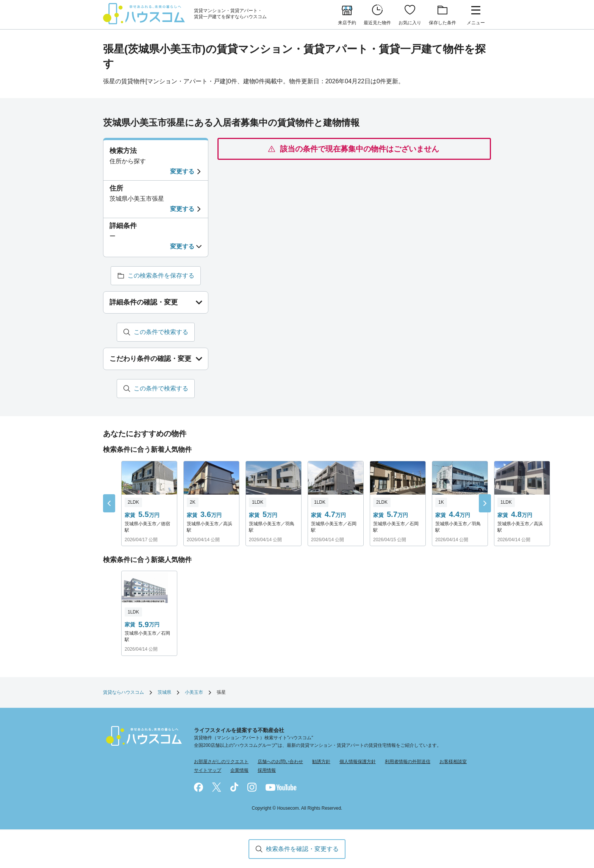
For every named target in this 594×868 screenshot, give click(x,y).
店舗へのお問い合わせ (280, 762)
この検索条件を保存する (161, 276)
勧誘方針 (321, 762)
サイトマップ (208, 770)
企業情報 (239, 770)
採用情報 (267, 770)
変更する (182, 171)
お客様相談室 (453, 762)
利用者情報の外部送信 (408, 762)
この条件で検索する (161, 332)
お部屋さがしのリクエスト (221, 762)
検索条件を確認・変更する (302, 849)
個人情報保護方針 (358, 762)
